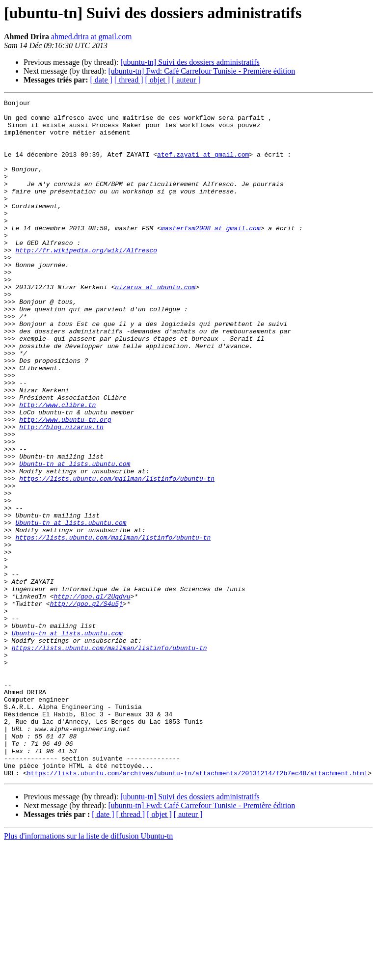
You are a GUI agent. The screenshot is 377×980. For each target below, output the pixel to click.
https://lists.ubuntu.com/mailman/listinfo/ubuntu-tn (117, 555)
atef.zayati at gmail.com (203, 166)
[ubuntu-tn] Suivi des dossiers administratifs (190, 62)
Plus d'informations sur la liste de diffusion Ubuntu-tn (88, 971)
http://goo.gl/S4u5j (86, 705)
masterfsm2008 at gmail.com (211, 254)
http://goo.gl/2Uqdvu (92, 696)
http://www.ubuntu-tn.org (65, 484)
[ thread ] (129, 80)
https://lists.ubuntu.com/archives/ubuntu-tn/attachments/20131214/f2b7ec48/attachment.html (197, 908)
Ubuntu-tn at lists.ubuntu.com (75, 537)
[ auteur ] (186, 80)
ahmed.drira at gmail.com (91, 37)
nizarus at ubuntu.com (155, 325)
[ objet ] (157, 80)
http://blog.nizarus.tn (61, 493)
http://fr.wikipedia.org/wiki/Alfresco (86, 281)
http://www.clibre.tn (57, 466)
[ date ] (101, 80)
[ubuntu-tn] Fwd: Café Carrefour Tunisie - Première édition (202, 71)
